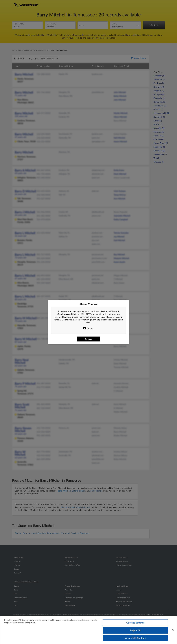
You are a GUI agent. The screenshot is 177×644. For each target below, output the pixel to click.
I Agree (89, 328)
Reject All (135, 630)
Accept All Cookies (135, 638)
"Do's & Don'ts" (62, 320)
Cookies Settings (135, 623)
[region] (88, 630)
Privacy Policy (100, 311)
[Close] (173, 630)
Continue (88, 339)
